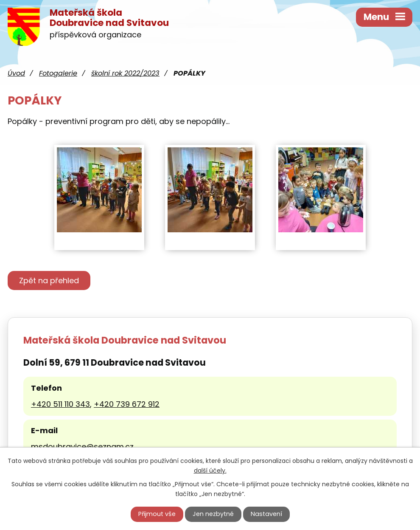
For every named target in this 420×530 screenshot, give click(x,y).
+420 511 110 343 (60, 404)
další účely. (210, 471)
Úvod (16, 73)
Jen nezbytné (213, 514)
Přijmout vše (157, 514)
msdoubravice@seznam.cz (82, 447)
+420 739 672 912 (127, 404)
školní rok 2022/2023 (125, 73)
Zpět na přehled (49, 281)
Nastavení (266, 514)
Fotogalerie (58, 73)
